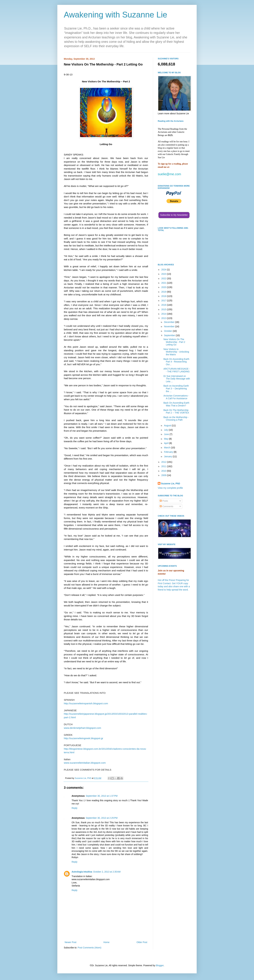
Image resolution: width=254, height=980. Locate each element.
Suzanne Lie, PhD (170, 484)
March (167, 448)
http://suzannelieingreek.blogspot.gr (84, 738)
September (170, 335)
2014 (164, 314)
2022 (164, 278)
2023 (164, 274)
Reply (75, 808)
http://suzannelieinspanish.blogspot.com (86, 703)
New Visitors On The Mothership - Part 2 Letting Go (174, 342)
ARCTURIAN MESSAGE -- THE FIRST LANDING (177, 370)
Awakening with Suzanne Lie (115, 15)
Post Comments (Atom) (89, 948)
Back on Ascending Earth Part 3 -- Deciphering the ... (176, 389)
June (167, 434)
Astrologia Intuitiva (82, 872)
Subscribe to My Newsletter (174, 215)
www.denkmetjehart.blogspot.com (82, 728)
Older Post (142, 942)
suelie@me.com (169, 174)
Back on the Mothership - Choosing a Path (176, 419)
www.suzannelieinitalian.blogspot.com (85, 763)
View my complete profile (170, 488)
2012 (164, 462)
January (168, 456)
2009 (164, 475)
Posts (164, 501)
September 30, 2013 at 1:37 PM (102, 796)
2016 (164, 305)
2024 (164, 270)
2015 (164, 309)
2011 (164, 466)
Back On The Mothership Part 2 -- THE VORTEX (176, 411)
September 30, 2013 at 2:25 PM (102, 818)
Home (106, 942)
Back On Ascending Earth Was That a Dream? (176, 404)
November (169, 326)
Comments (167, 506)
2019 (164, 292)
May (166, 439)
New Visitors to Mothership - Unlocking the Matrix (176, 352)
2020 (164, 287)
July (166, 430)
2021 (164, 283)
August (168, 425)
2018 (164, 296)
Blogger (160, 965)
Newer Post (70, 942)
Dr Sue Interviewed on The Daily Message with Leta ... (177, 379)
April (167, 443)
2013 (164, 318)
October (168, 331)
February (169, 452)
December (169, 322)
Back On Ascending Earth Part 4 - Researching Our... (176, 362)
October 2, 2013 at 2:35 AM (107, 872)
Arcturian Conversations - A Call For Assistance (176, 397)
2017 (164, 301)
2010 (164, 471)
